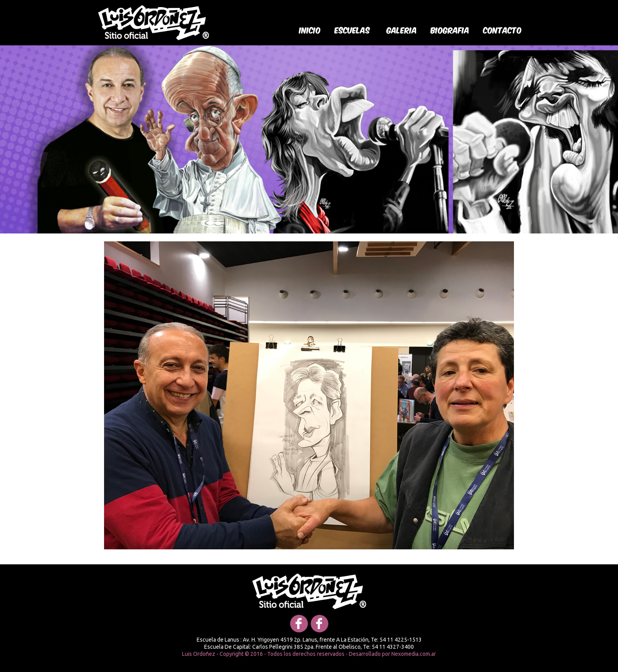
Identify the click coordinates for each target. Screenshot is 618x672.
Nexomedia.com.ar (414, 654)
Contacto (503, 30)
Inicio (310, 30)
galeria (402, 30)
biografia (450, 30)
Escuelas (352, 30)
